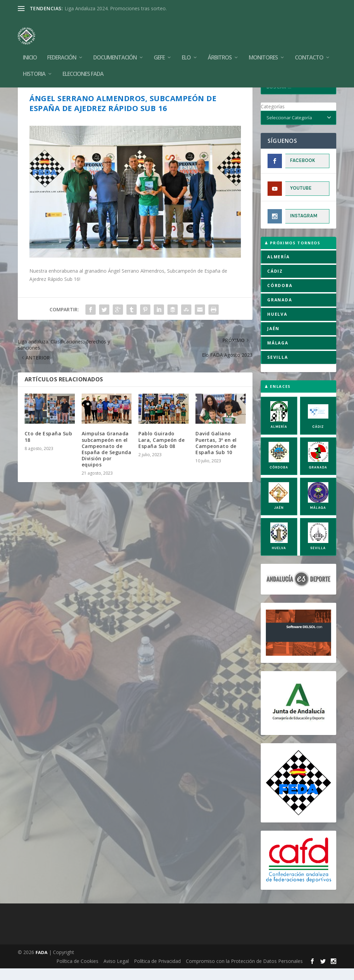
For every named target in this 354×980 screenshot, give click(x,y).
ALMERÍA (278, 268)
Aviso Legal (116, 973)
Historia (34, 64)
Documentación (115, 48)
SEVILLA (278, 369)
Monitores (263, 48)
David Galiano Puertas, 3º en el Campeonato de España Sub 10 (216, 454)
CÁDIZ (275, 283)
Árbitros (220, 48)
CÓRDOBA (280, 297)
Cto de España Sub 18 (49, 448)
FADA (42, 964)
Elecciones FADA (83, 64)
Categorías (273, 118)
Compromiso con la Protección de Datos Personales (244, 973)
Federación (62, 48)
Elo (186, 48)
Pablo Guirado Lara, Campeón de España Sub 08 (161, 451)
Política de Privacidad (157, 973)
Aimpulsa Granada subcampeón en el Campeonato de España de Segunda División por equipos (107, 461)
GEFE (159, 48)
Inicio (30, 48)
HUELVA (277, 326)
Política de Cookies (77, 973)
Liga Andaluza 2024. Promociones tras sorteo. (116, 8)
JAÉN (273, 340)
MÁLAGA (278, 355)
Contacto (309, 48)
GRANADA (280, 311)
